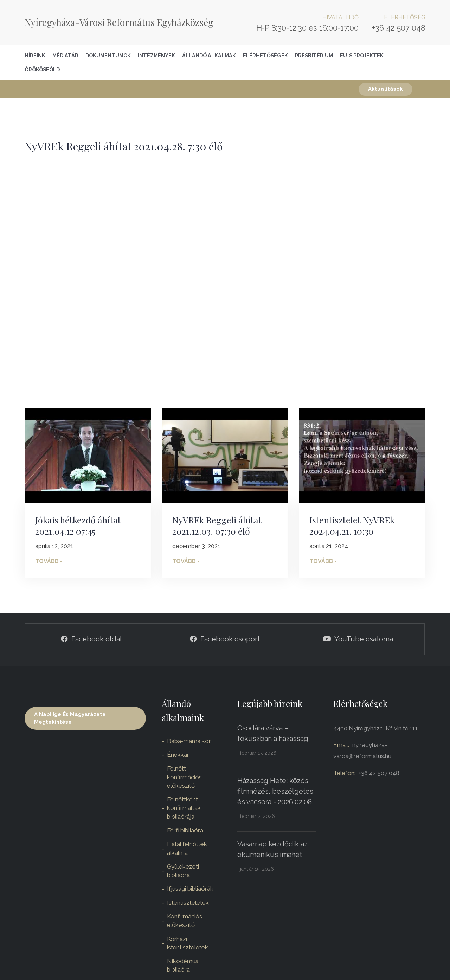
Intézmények (156, 55)
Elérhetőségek (265, 55)
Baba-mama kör (189, 741)
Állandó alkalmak (209, 55)
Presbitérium (314, 55)
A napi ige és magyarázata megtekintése (70, 718)
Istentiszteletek (188, 903)
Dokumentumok (108, 55)
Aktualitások (385, 89)
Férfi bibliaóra (185, 830)
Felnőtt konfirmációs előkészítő (184, 777)
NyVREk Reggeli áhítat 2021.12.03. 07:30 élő (217, 526)
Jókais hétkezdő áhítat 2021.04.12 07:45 (78, 526)
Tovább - (49, 561)
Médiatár (65, 55)
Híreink (35, 55)
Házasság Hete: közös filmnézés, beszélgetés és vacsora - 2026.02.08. (275, 791)
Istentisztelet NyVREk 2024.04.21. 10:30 (352, 526)
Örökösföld (42, 69)
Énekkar (178, 755)
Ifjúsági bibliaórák (190, 889)
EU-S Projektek (362, 55)
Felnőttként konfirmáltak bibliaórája (184, 808)
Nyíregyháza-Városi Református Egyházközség (119, 22)
